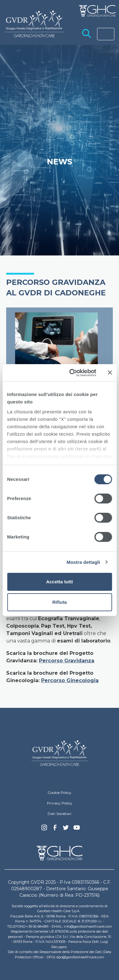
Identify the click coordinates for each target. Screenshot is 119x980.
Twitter (66, 830)
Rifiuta (59, 602)
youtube (77, 828)
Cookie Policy (59, 793)
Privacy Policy (60, 803)
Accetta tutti (59, 582)
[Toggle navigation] (106, 34)
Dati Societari (59, 814)
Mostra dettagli (83, 562)
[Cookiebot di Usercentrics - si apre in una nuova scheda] (72, 373)
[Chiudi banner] (110, 372)
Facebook (55, 829)
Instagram (44, 829)
